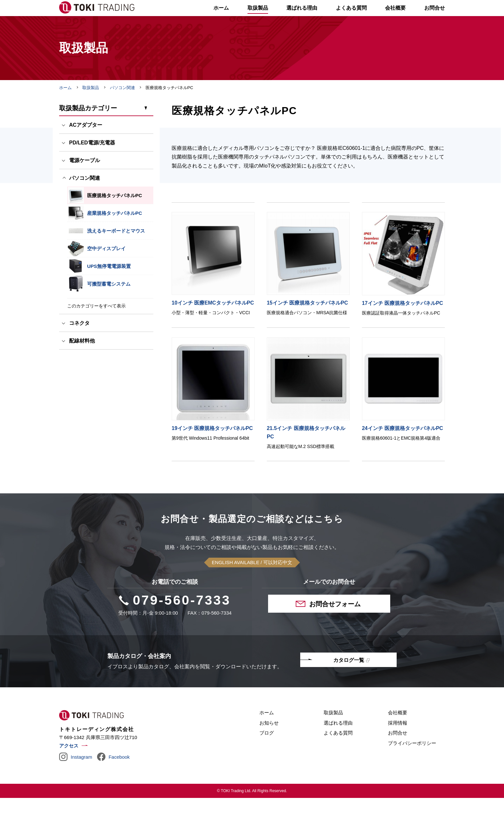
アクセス (69, 762)
